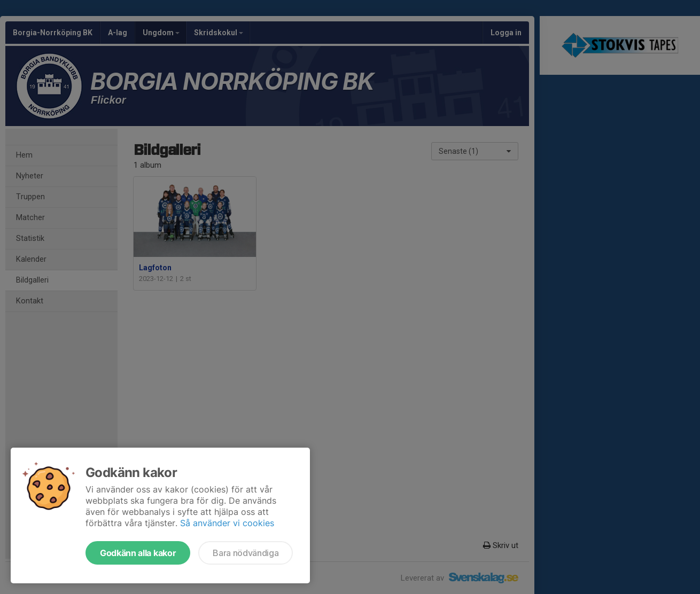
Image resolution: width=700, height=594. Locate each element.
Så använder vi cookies (227, 523)
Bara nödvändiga (246, 553)
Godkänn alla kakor (138, 553)
